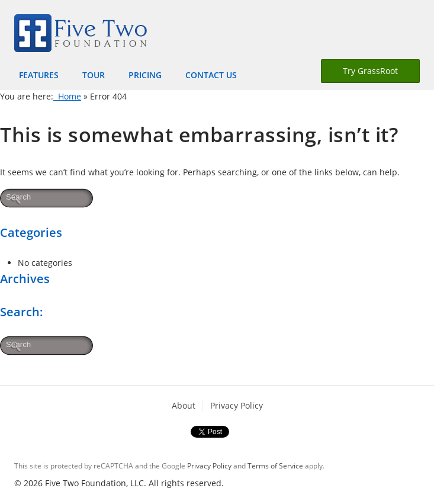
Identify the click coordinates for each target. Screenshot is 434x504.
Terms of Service (275, 466)
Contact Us (211, 75)
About (184, 405)
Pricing (145, 75)
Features (39, 75)
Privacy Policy (237, 405)
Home (67, 96)
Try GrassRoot (370, 71)
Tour (94, 75)
